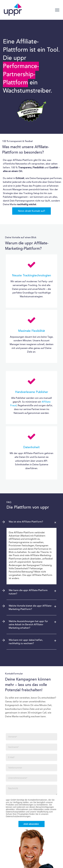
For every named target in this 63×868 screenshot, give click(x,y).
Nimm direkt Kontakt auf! (32, 211)
